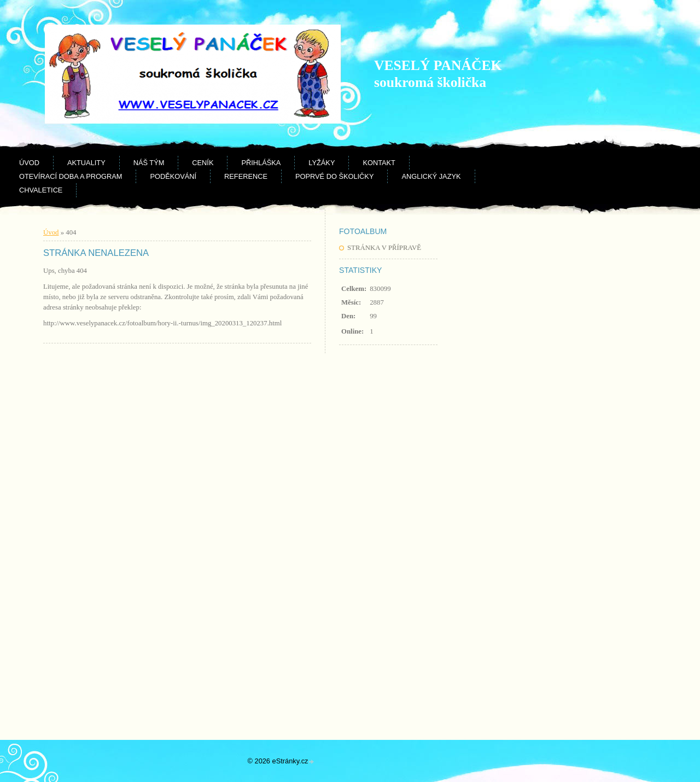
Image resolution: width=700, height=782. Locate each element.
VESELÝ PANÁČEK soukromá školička (438, 74)
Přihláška (261, 163)
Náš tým (149, 163)
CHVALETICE (41, 190)
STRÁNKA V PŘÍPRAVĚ (384, 248)
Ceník (203, 163)
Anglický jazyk (431, 176)
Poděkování (173, 176)
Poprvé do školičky (334, 176)
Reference (246, 176)
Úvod (29, 163)
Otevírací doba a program (71, 176)
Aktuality (86, 163)
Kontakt (379, 163)
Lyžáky (322, 163)
